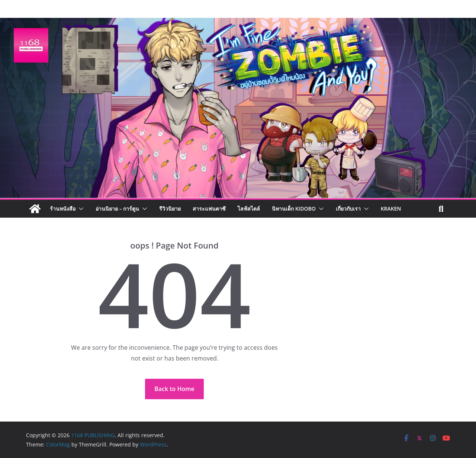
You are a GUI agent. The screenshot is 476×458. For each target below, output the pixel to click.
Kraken (391, 209)
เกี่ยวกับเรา (348, 209)
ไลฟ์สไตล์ (249, 209)
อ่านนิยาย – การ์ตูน (117, 209)
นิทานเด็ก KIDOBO (294, 209)
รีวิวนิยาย (170, 209)
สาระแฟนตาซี (209, 209)
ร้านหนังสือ (63, 209)
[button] (80, 209)
